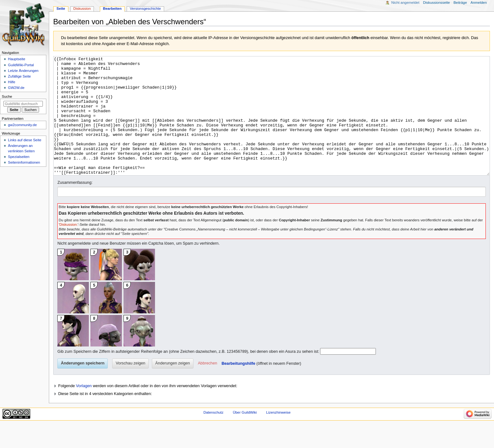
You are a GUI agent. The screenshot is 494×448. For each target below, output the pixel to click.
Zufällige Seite (19, 76)
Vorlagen (84, 410)
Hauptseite (17, 59)
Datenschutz (214, 436)
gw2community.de (22, 125)
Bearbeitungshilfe (238, 387)
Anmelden (479, 3)
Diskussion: (69, 248)
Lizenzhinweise (278, 436)
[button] (207, 387)
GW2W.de (16, 88)
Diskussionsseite (437, 3)
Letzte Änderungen (23, 71)
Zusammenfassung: (75, 206)
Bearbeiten (112, 9)
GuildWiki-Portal (21, 65)
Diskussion (82, 9)
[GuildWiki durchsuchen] (23, 104)
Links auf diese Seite (25, 140)
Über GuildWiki (245, 436)
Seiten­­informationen (24, 162)
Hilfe (11, 82)
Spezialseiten (19, 157)
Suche (7, 96)
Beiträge (460, 3)
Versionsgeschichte (145, 9)
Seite (61, 9)
